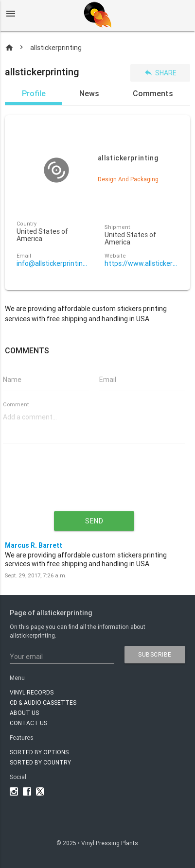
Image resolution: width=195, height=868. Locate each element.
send (94, 521)
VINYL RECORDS (32, 692)
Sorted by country (40, 762)
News (89, 93)
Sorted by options (39, 752)
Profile (34, 93)
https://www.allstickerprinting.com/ (142, 264)
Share (160, 73)
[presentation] (94, 486)
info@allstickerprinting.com (54, 264)
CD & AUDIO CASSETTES (43, 703)
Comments (153, 93)
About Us (24, 713)
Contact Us (28, 723)
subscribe (155, 654)
